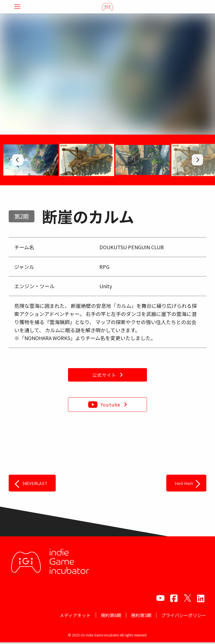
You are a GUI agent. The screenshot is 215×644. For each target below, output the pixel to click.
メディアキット (68, 616)
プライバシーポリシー (183, 616)
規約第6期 (106, 616)
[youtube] (160, 598)
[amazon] (201, 598)
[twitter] (187, 598)
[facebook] (174, 598)
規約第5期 (138, 616)
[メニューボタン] (17, 7)
